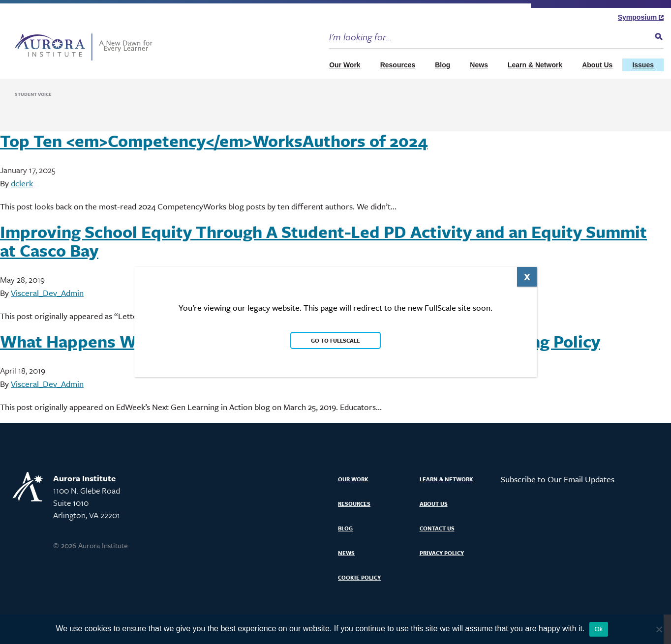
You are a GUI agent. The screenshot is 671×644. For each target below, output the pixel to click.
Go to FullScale (335, 340)
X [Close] (527, 277)
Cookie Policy (359, 577)
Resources (398, 65)
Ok (598, 629)
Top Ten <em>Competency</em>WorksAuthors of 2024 (214, 141)
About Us (597, 65)
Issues (643, 65)
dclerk (22, 183)
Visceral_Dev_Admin (47, 293)
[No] (659, 629)
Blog (442, 65)
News (479, 65)
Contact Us (437, 528)
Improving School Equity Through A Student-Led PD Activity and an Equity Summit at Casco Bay (323, 241)
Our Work (345, 65)
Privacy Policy (442, 553)
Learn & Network (535, 65)
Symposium (641, 17)
